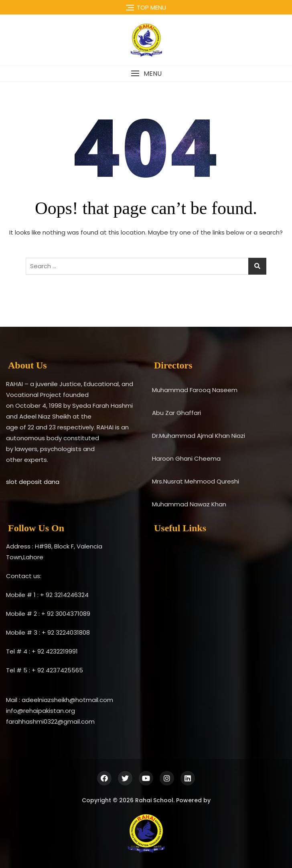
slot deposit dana (33, 482)
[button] (146, 74)
